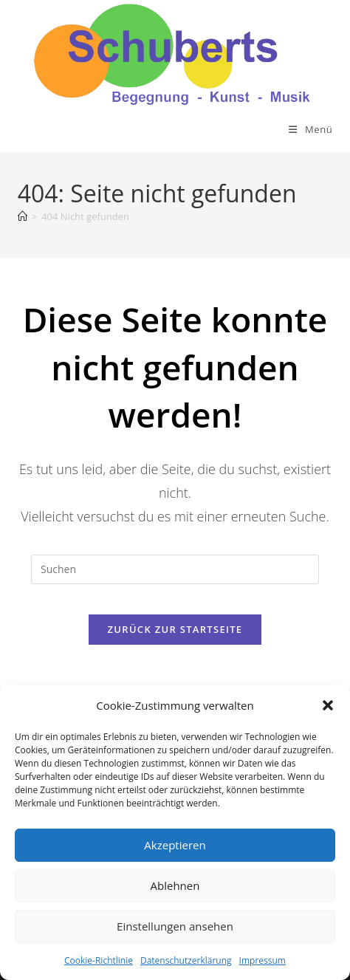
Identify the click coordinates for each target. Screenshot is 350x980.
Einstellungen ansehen (175, 926)
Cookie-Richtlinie (99, 960)
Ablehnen (175, 885)
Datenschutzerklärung (186, 960)
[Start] (23, 216)
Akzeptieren (175, 845)
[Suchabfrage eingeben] (175, 569)
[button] (328, 705)
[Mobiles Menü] (310, 129)
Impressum (262, 960)
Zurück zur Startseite (175, 629)
